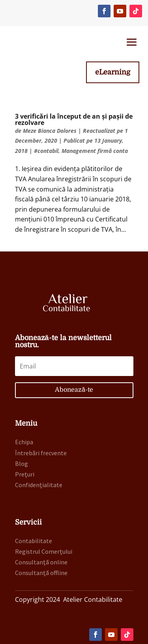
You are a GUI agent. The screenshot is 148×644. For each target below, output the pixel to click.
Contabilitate (34, 541)
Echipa (24, 442)
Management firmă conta (95, 151)
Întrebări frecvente (41, 453)
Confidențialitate (39, 485)
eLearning (113, 72)
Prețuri (25, 474)
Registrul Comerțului (44, 551)
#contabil (46, 151)
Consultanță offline (41, 573)
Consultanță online (41, 562)
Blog (22, 463)
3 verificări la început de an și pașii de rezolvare (74, 119)
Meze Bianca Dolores (50, 131)
